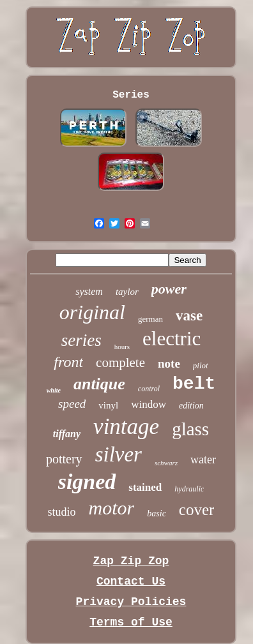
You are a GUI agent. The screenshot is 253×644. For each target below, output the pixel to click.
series (81, 340)
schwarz (166, 463)
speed (72, 404)
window (149, 404)
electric (172, 339)
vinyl (108, 405)
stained (145, 487)
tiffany (67, 434)
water (203, 460)
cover (197, 510)
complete (120, 363)
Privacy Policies (131, 602)
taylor (127, 292)
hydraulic (189, 489)
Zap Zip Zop (131, 561)
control (149, 389)
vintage (126, 427)
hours (122, 347)
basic (157, 513)
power (169, 289)
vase (189, 316)
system (89, 291)
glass (190, 429)
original (92, 312)
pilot (201, 365)
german (150, 319)
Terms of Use (131, 622)
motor (112, 508)
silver (119, 454)
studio (62, 512)
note (169, 363)
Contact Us (131, 581)
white (54, 390)
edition (191, 406)
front (68, 362)
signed (87, 482)
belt (194, 384)
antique (99, 384)
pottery (64, 459)
